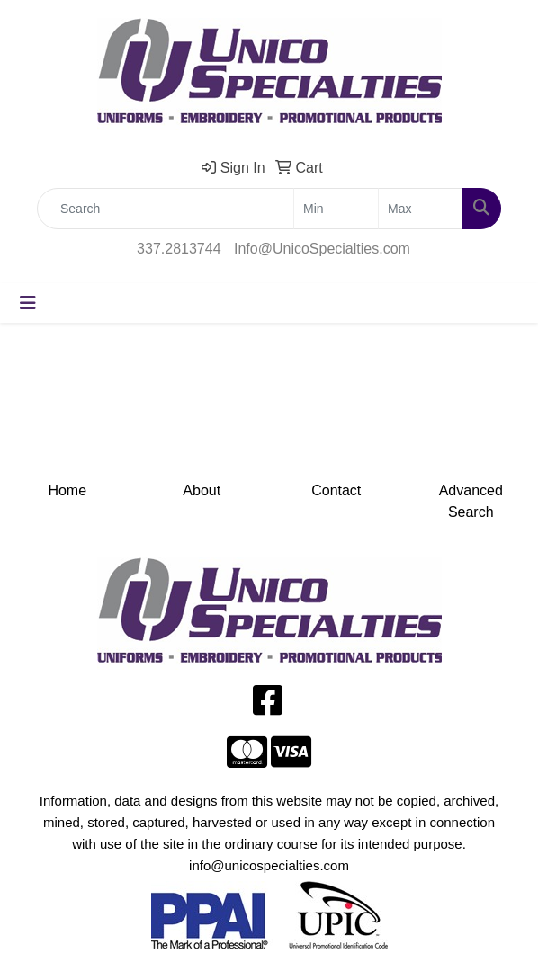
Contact (336, 490)
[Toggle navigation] (28, 303)
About (202, 490)
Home (67, 490)
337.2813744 (179, 249)
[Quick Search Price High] (421, 209)
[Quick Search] (166, 209)
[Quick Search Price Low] (336, 209)
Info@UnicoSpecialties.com (322, 249)
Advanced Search (471, 501)
